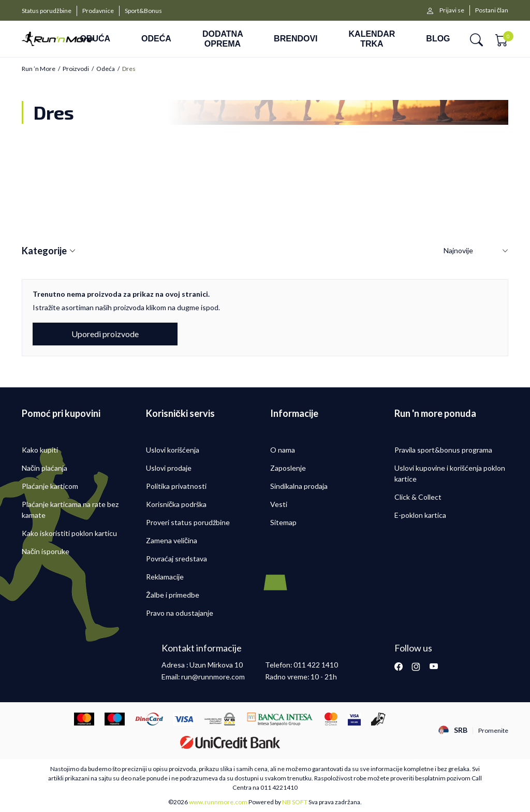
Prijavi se (452, 10)
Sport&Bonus (143, 11)
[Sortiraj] (476, 251)
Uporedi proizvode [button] (105, 334)
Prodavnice (98, 11)
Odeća (106, 69)
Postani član (492, 10)
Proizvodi (76, 69)
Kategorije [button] (49, 251)
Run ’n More (39, 69)
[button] (476, 39)
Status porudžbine (47, 11)
